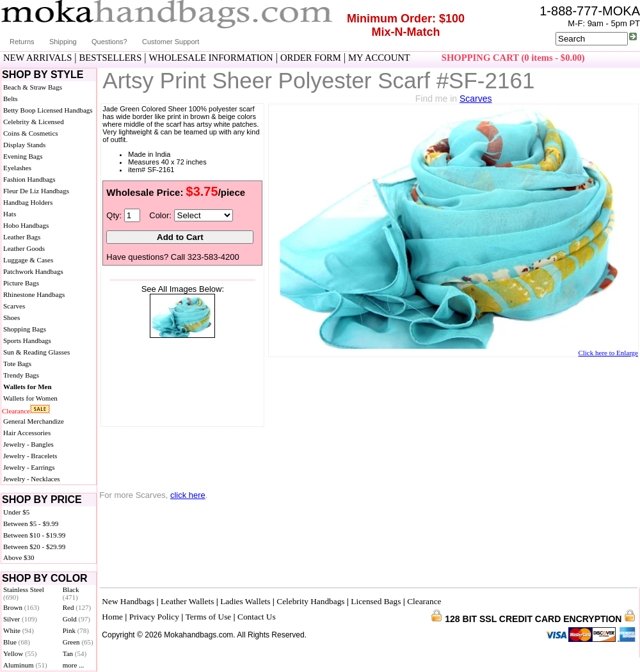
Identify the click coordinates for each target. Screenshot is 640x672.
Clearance (16, 411)
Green (78, 642)
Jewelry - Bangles (28, 444)
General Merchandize (34, 421)
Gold (76, 619)
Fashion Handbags (29, 179)
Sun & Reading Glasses (36, 352)
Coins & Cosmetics (31, 133)
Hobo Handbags (26, 225)
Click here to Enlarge (608, 353)
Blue (17, 642)
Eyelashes (17, 168)
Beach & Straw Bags (33, 87)
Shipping (63, 42)
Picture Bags (21, 283)
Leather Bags (22, 237)
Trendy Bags (21, 375)
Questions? (109, 42)
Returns (22, 42)
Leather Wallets (187, 601)
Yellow (20, 653)
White (19, 630)
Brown (21, 607)
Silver (20, 619)
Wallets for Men (28, 387)
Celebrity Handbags (310, 601)
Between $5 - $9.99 (31, 524)
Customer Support (171, 42)
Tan (75, 653)
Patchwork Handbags (33, 271)
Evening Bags (23, 156)
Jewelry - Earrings (29, 467)
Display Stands (24, 145)
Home (112, 617)
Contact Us (257, 617)
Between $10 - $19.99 (34, 535)
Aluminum (25, 665)
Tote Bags (17, 364)
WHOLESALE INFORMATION (211, 58)
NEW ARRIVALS (37, 58)
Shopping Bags (25, 329)
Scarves (14, 306)
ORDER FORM (311, 58)
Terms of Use (209, 617)
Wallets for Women (30, 398)
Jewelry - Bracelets (30, 456)
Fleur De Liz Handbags (36, 191)
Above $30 (19, 557)
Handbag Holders (28, 202)
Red (77, 607)
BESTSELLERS (111, 58)
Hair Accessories (27, 433)
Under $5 (16, 512)
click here (188, 495)
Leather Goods (24, 248)
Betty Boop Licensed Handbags (48, 110)
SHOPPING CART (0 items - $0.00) (513, 58)
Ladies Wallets (245, 601)
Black (71, 593)
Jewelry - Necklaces (32, 479)
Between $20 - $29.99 (34, 547)
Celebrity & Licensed (34, 122)
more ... (74, 665)
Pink (76, 630)
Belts (11, 99)
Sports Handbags (27, 340)
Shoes (12, 317)
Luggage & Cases (28, 260)
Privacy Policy (154, 617)
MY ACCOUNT (379, 58)
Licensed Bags (376, 601)
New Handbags (128, 601)
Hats (10, 214)
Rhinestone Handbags (34, 294)
